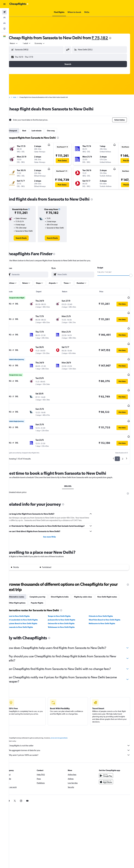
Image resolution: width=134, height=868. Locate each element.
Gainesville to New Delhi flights (66, 616)
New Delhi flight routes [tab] (114, 589)
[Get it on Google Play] (108, 768)
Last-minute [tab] (44, 131)
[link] (28, 241)
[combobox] (47, 43)
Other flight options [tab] (24, 595)
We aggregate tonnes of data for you (73, 742)
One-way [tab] (58, 131)
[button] (4, 4)
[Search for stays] (4, 18)
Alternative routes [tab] (24, 589)
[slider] (131, 278)
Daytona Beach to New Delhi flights (30, 616)
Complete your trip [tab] (45, 589)
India (22, 97)
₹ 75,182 (107, 38)
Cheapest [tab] (20, 131)
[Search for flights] (4, 12)
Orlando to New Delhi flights (103, 608)
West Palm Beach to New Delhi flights (107, 612)
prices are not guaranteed (66, 730)
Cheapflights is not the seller (73, 738)
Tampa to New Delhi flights (64, 608)
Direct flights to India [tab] (67, 589)
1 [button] (117, 448)
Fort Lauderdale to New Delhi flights (30, 612)
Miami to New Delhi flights (26, 608)
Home (15, 97)
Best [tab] (32, 131)
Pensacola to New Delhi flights (27, 619)
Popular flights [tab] (44, 595)
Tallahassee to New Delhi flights (66, 619)
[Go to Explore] (4, 29)
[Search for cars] (4, 23)
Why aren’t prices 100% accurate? (73, 747)
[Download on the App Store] (108, 774)
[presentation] (118, 38)
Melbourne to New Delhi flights (104, 616)
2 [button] (123, 448)
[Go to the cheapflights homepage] (19, 4)
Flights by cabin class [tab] (90, 589)
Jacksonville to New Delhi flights (66, 612)
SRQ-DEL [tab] (72, 475)
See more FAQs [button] (54, 529)
